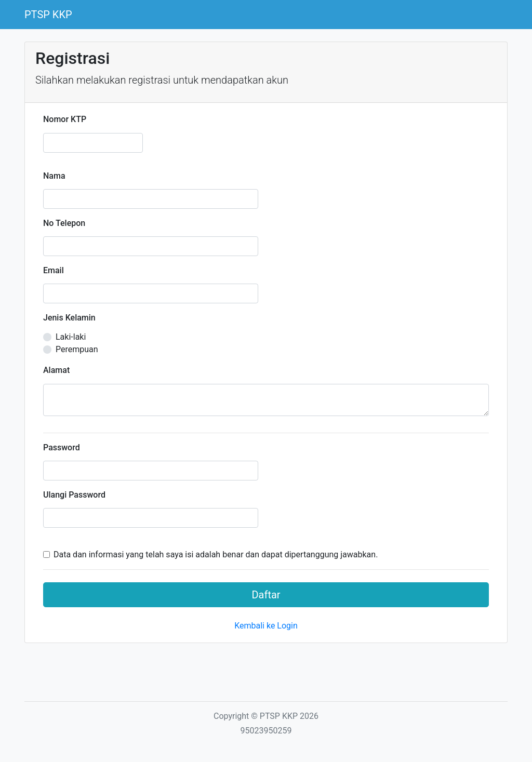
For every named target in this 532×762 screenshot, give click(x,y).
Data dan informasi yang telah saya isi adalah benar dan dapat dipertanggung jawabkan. (216, 554)
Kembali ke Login (266, 626)
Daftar (266, 595)
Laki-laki (71, 337)
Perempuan (77, 349)
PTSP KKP (48, 15)
